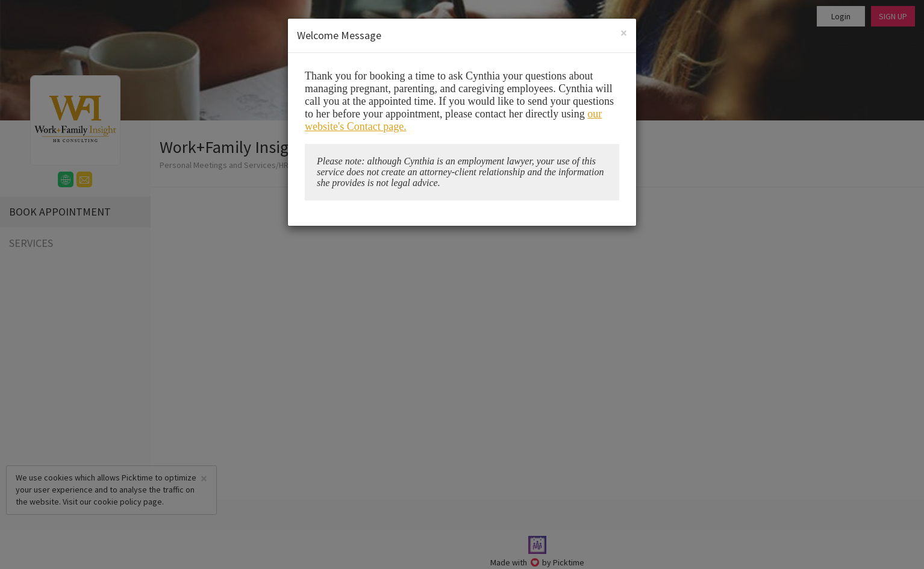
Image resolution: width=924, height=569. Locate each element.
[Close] (624, 33)
